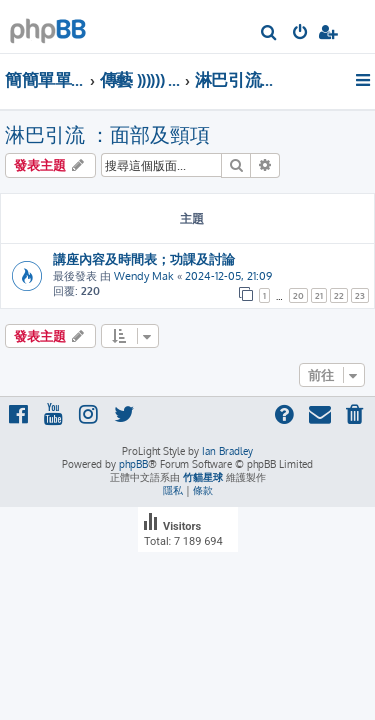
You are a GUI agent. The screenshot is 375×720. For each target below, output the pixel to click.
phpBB (133, 464)
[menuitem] (269, 34)
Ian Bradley (227, 451)
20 (298, 295)
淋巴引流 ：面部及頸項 (107, 134)
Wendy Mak (144, 276)
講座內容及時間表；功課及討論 (144, 258)
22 (339, 295)
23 (360, 295)
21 (319, 295)
